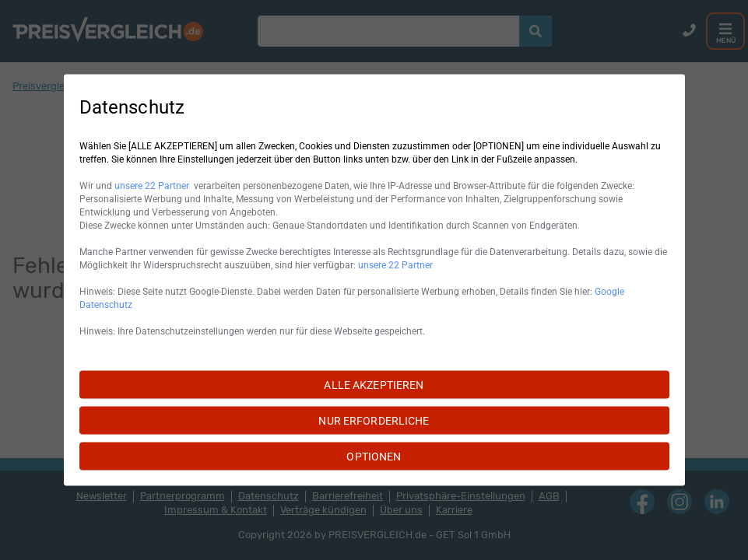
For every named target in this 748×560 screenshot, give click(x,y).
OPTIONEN (374, 457)
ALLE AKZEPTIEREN (374, 385)
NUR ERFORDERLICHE (374, 421)
